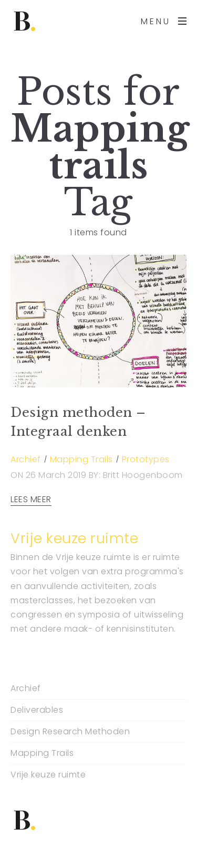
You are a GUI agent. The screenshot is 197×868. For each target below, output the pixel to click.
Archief (26, 459)
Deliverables (37, 710)
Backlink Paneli (31, 861)
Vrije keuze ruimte (48, 775)
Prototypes (146, 459)
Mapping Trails (81, 459)
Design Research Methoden (70, 732)
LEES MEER (31, 500)
